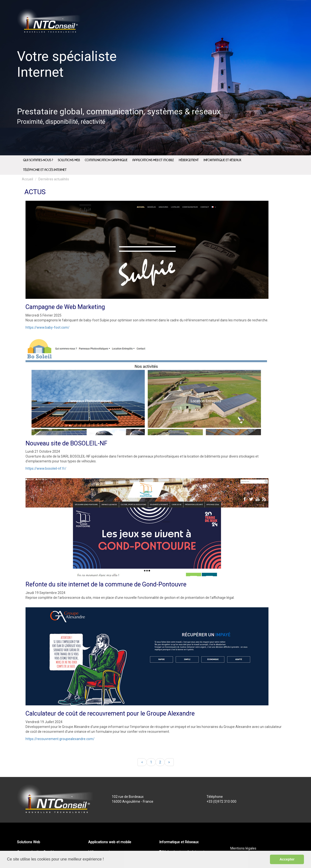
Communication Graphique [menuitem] (106, 160)
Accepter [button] (287, 859)
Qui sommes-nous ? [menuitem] (38, 160)
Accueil (27, 179)
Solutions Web (29, 842)
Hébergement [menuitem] (189, 160)
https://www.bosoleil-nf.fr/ (46, 468)
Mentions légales (243, 848)
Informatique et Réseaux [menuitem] (222, 160)
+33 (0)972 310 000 (221, 801)
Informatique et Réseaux (179, 842)
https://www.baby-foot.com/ (48, 327)
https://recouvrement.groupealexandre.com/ (60, 739)
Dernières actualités (54, 179)
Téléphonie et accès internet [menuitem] (45, 170)
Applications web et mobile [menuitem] (153, 160)
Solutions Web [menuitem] (69, 160)
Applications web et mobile (110, 842)
